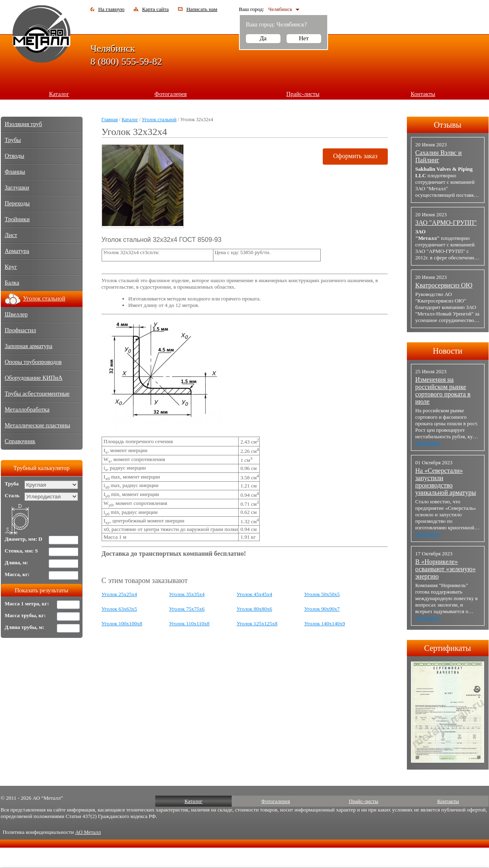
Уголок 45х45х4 (254, 594)
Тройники (17, 219)
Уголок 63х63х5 (119, 609)
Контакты (423, 94)
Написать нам (202, 9)
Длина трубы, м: (25, 627)
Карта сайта (155, 9)
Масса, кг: (17, 574)
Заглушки (17, 187)
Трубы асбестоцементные (37, 394)
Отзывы (448, 125)
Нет (304, 38)
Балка (12, 283)
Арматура (17, 251)
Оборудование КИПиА (34, 378)
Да (263, 38)
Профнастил (21, 330)
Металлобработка (27, 409)
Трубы (13, 140)
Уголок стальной (159, 120)
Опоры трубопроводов (33, 362)
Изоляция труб (24, 124)
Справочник (20, 441)
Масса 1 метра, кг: (27, 604)
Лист (11, 235)
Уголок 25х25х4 (119, 594)
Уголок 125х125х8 (257, 623)
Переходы (17, 203)
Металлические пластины (38, 425)
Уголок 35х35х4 (187, 594)
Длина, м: (16, 562)
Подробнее (428, 443)
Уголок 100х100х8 (122, 623)
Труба (12, 484)
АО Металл (88, 832)
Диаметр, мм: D (24, 539)
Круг (11, 267)
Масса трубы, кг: (25, 615)
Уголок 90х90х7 (322, 609)
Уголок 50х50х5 (322, 594)
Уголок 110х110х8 (189, 623)
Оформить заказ (355, 156)
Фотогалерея (171, 94)
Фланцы (15, 172)
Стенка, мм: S (22, 551)
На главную (112, 9)
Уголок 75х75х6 (187, 609)
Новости (448, 351)
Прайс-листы (303, 94)
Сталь (12, 495)
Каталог (59, 94)
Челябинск (280, 9)
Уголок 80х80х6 (254, 609)
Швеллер (16, 314)
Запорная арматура (29, 346)
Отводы (15, 156)
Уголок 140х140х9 (324, 623)
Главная (110, 120)
